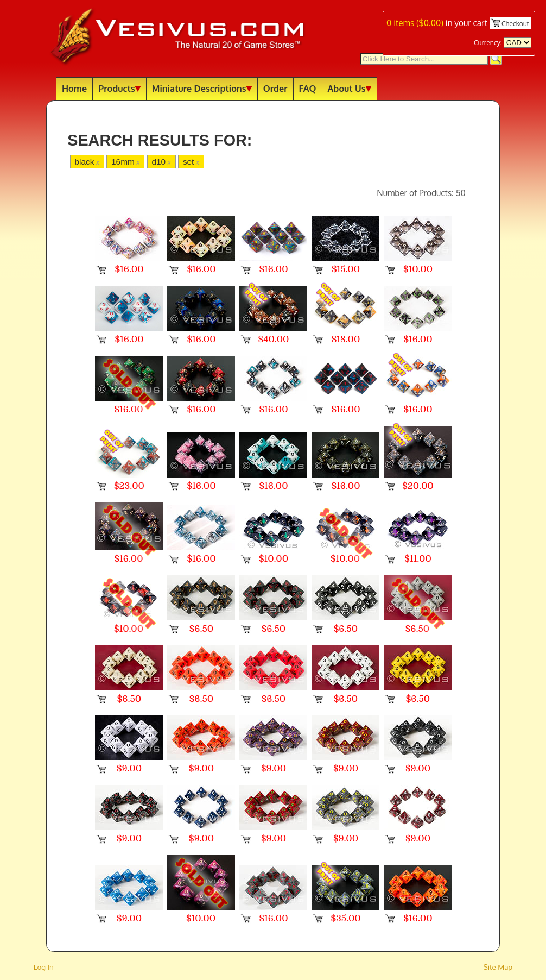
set (191, 162)
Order (275, 88)
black (87, 162)
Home (74, 88)
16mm (126, 162)
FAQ (308, 88)
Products (119, 88)
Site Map (498, 967)
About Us (350, 88)
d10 (161, 162)
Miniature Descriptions (202, 88)
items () (415, 23)
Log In (44, 967)
